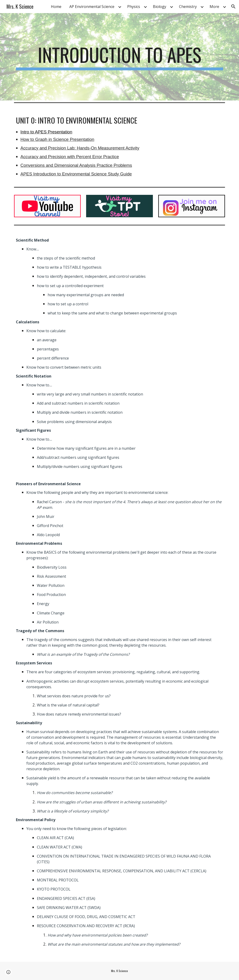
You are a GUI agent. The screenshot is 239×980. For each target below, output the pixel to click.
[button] (233, 7)
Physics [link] (134, 7)
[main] (120, 57)
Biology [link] (160, 7)
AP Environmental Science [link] (92, 7)
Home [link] (56, 7)
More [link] (214, 7)
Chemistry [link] (188, 7)
